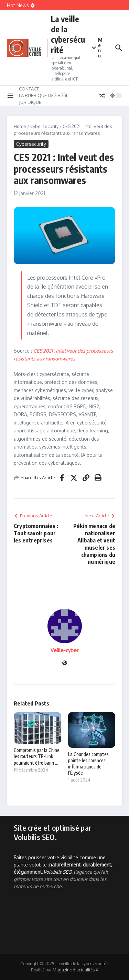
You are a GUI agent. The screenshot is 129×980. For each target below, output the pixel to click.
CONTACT (29, 89)
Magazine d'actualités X (75, 970)
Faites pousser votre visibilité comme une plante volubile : (63, 865)
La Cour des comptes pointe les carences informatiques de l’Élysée (88, 764)
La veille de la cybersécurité (68, 34)
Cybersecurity (44, 126)
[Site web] (65, 663)
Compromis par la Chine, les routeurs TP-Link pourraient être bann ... (37, 756)
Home (20, 126)
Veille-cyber (64, 650)
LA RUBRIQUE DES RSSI (43, 95)
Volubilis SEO (57, 872)
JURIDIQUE (30, 102)
